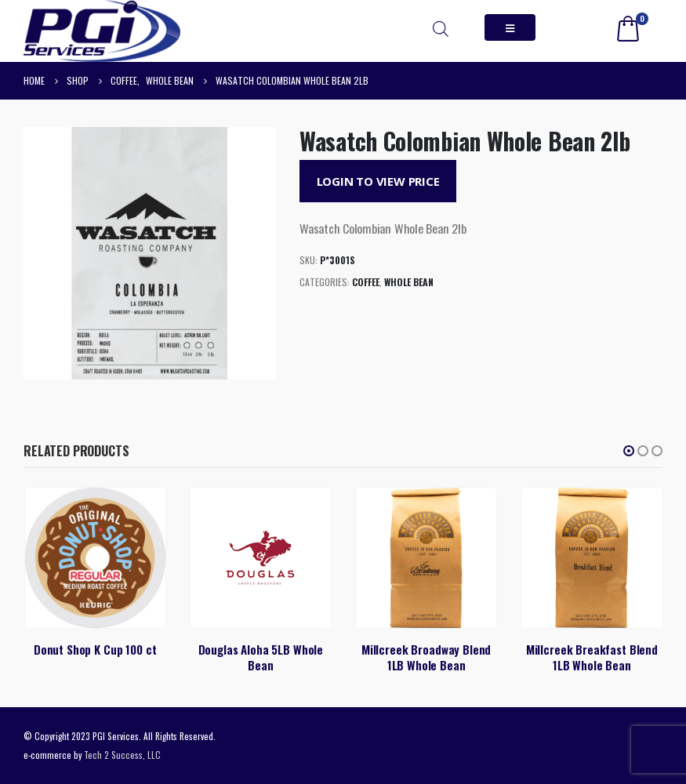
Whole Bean (409, 282)
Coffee (366, 282)
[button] (629, 451)
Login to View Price (378, 181)
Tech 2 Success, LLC (122, 755)
